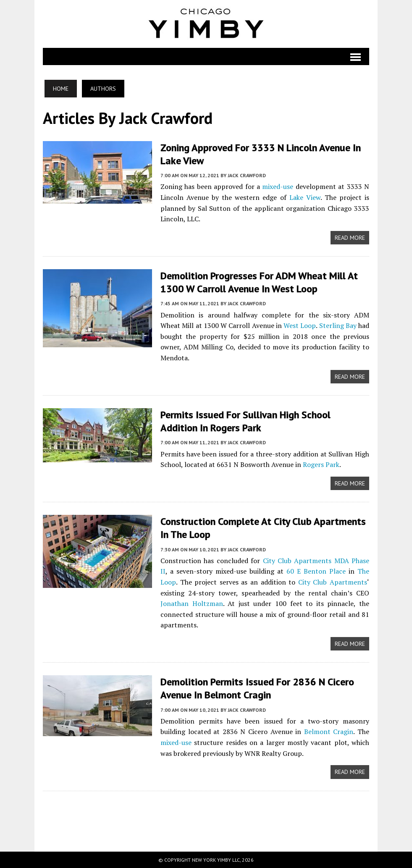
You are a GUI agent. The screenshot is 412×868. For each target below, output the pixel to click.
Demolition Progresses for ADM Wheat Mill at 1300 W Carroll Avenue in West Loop (259, 282)
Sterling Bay (338, 325)
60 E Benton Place (316, 571)
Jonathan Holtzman (192, 603)
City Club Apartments (333, 582)
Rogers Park (321, 464)
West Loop (300, 325)
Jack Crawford (247, 175)
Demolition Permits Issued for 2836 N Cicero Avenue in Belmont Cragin (257, 688)
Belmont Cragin (329, 732)
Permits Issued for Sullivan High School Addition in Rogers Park (245, 421)
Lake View (305, 197)
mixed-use (278, 186)
